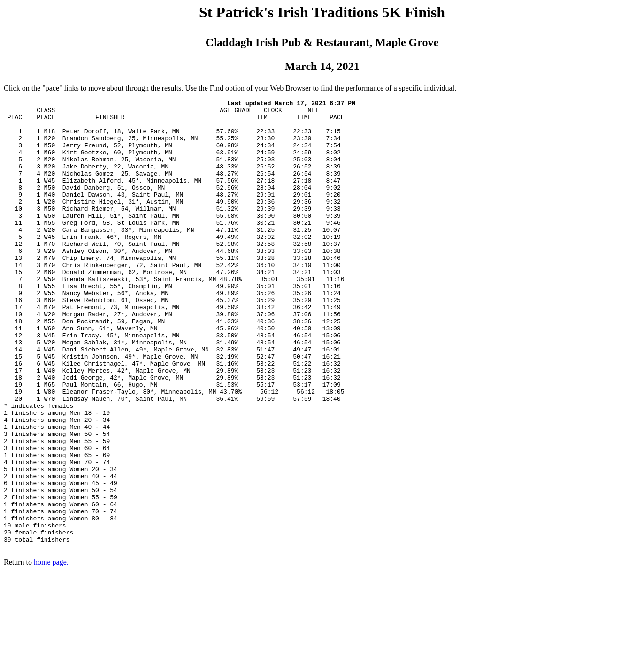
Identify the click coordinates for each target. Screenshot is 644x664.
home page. (51, 652)
